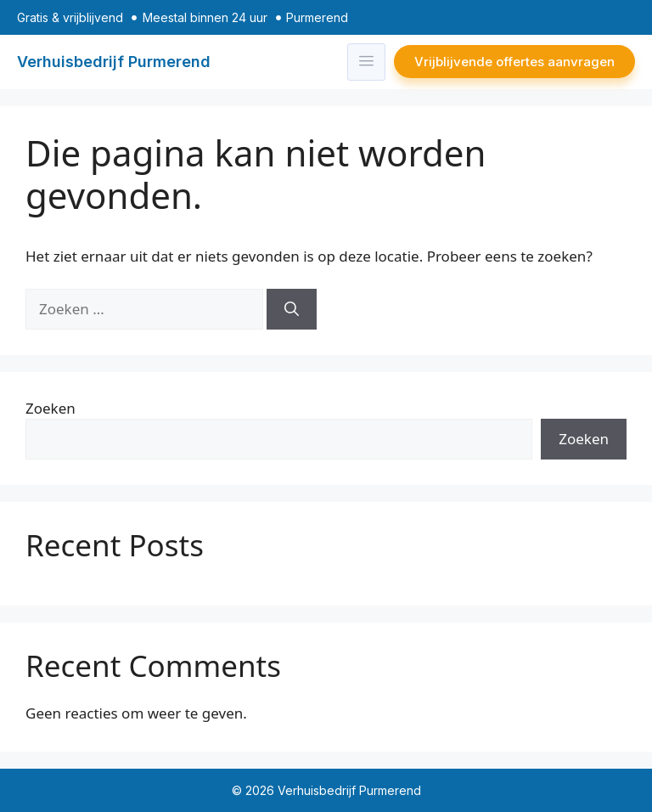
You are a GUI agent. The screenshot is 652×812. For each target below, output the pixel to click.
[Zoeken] (292, 309)
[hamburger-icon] (366, 62)
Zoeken (51, 408)
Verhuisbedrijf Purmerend (114, 62)
